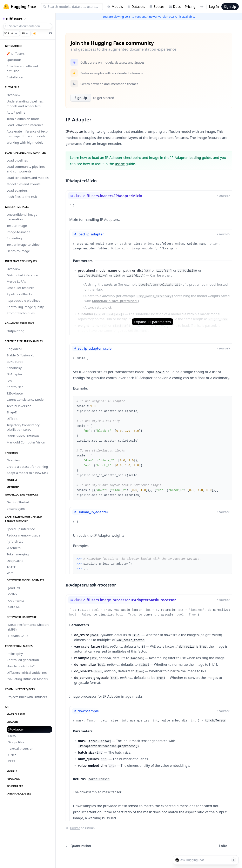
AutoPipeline (16, 112)
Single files (16, 742)
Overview (13, 95)
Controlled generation (23, 660)
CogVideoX (15, 349)
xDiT (10, 573)
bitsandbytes (16, 508)
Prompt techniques (21, 313)
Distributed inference (22, 275)
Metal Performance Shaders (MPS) (29, 627)
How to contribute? (21, 666)
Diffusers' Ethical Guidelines (27, 673)
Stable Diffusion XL (20, 355)
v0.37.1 (174, 17)
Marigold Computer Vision (26, 442)
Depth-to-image (18, 251)
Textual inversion (19, 406)
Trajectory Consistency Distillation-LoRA (23, 427)
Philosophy (15, 654)
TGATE (11, 567)
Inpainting (14, 238)
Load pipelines (17, 160)
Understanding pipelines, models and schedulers (25, 104)
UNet (12, 755)
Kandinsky (14, 368)
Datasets (136, 7)
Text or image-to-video (23, 244)
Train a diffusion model (23, 119)
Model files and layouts (23, 184)
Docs (175, 7)
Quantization (78, 846)
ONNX (13, 594)
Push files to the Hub (22, 197)
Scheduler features (20, 288)
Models (115, 7)
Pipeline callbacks (19, 294)
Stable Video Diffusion (23, 436)
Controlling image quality (25, 307)
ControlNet (15, 387)
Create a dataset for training (27, 467)
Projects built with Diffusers (27, 697)
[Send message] (234, 860)
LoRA (12, 736)
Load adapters (17, 190)
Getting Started (18, 502)
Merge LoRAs (16, 281)
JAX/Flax (14, 588)
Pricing (190, 7)
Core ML (14, 607)
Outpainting (15, 331)
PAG (10, 380)
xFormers (14, 548)
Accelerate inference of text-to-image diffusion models (27, 134)
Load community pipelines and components (26, 169)
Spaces (157, 7)
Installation (15, 77)
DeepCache (15, 561)
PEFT (12, 761)
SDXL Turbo (15, 362)
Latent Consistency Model (25, 399)
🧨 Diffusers (16, 54)
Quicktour (14, 60)
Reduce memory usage (23, 535)
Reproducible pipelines (23, 300)
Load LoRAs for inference (25, 125)
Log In (214, 7)
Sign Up (230, 7)
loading (195, 158)
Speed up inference (21, 529)
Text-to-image (17, 226)
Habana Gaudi (19, 636)
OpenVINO (16, 600)
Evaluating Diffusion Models (27, 679)
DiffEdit (12, 419)
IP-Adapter (14, 374)
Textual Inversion (21, 748)
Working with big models (25, 142)
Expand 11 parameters (153, 322)
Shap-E (12, 412)
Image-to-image (18, 232)
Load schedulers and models (28, 178)
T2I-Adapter (15, 393)
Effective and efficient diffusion (22, 68)
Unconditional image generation (22, 217)
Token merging (18, 554)
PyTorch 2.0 (15, 541)
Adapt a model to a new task (27, 473)
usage (120, 164)
